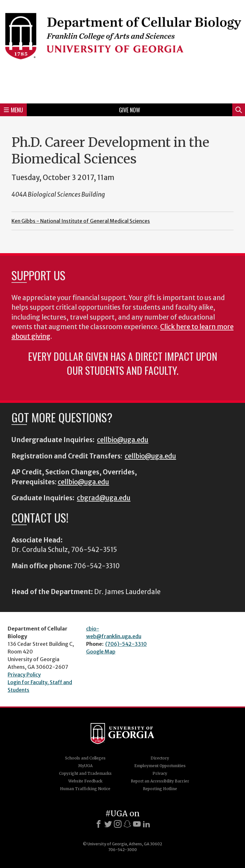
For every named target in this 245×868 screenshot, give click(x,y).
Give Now (130, 110)
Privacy (160, 773)
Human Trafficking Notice (85, 789)
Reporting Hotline (160, 789)
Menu (13, 110)
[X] (108, 824)
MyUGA (85, 766)
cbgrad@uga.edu (104, 498)
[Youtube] (137, 824)
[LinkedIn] (146, 824)
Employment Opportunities (160, 766)
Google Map (101, 652)
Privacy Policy (24, 675)
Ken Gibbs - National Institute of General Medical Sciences (81, 221)
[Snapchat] (127, 824)
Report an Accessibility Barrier (160, 781)
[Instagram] (118, 824)
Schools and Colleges (85, 758)
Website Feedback (85, 781)
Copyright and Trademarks (85, 773)
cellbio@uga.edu (123, 440)
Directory (160, 758)
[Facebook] (99, 824)
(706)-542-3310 (126, 644)
